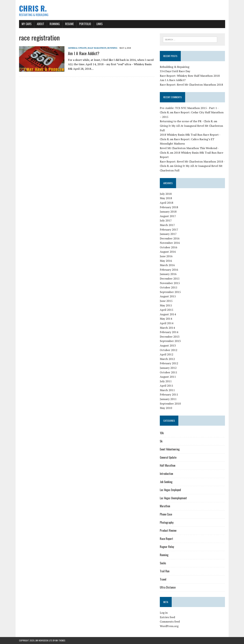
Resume (69, 24)
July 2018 (166, 194)
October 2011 (169, 372)
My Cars (27, 24)
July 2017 (166, 220)
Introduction (166, 474)
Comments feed (170, 622)
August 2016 (168, 252)
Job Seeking (166, 482)
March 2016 (167, 265)
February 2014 (169, 332)
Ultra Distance (168, 587)
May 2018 (166, 198)
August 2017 (168, 216)
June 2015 (166, 301)
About (41, 24)
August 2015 (168, 296)
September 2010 (170, 404)
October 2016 (169, 247)
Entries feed (167, 617)
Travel (163, 579)
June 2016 (166, 256)
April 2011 (167, 386)
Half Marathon (97, 48)
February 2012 (169, 363)
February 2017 (169, 229)
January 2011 (168, 399)
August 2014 (168, 314)
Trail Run (165, 571)
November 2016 (170, 243)
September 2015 (170, 292)
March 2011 (167, 390)
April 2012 (167, 354)
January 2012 (168, 368)
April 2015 (167, 310)
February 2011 (169, 394)
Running (55, 24)
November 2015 (170, 283)
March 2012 (167, 359)
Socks (163, 563)
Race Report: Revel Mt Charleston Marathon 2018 (191, 85)
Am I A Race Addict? (84, 53)
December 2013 (170, 337)
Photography (167, 522)
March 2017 (167, 225)
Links (99, 24)
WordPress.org (169, 626)
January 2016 (168, 274)
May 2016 (166, 261)
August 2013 (168, 345)
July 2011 (166, 381)
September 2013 (170, 341)
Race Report (166, 539)
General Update (77, 48)
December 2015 (170, 278)
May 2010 (166, 408)
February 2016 (169, 270)
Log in (164, 613)
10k (162, 433)
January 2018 (168, 212)
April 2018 (167, 203)
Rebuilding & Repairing (175, 67)
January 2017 (168, 234)
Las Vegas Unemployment (173, 498)
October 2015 (169, 287)
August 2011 (168, 377)
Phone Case (166, 514)
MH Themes (60, 640)
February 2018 (169, 207)
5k (161, 441)
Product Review (168, 530)
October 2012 (169, 350)
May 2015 (166, 305)
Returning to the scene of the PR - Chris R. (186, 121)
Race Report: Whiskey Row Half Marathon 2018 (190, 76)
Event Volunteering (170, 449)
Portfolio (85, 24)
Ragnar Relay (167, 547)
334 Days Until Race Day (175, 71)
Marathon (165, 506)
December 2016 (170, 238)
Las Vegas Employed (170, 490)
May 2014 (166, 319)
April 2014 (167, 323)
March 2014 (167, 328)
